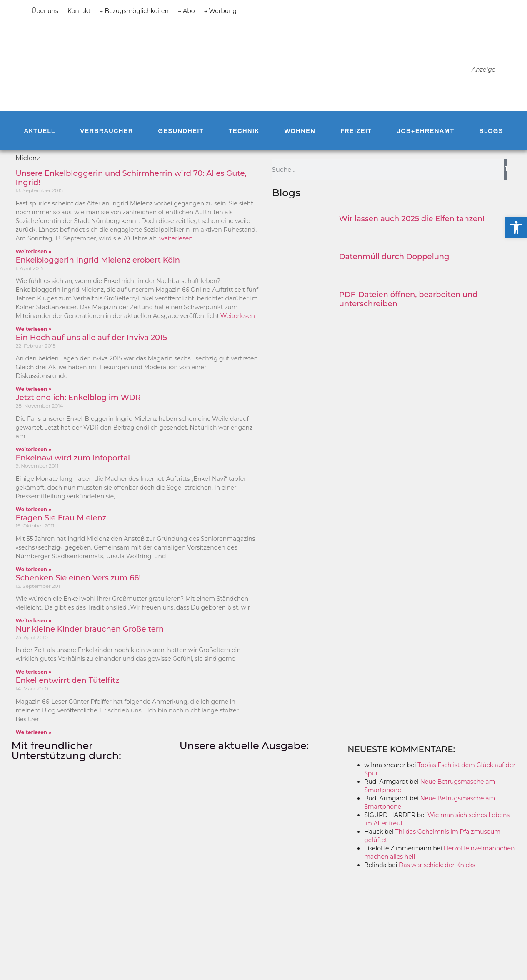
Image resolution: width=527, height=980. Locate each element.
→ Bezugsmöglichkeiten (135, 11)
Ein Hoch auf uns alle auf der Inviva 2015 (92, 337)
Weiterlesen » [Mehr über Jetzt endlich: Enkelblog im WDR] (34, 449)
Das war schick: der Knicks (437, 865)
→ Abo (186, 11)
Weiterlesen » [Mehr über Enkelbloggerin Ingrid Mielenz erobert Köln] (34, 329)
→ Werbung (220, 11)
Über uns (45, 11)
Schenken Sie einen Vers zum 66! (79, 578)
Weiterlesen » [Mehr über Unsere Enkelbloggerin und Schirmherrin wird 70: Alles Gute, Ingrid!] (34, 251)
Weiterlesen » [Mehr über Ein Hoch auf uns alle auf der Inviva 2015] (34, 389)
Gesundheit (181, 131)
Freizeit (356, 131)
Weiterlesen (238, 316)
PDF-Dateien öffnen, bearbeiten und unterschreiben (408, 299)
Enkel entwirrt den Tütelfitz (68, 680)
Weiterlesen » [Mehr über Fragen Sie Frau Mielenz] (34, 569)
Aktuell (39, 131)
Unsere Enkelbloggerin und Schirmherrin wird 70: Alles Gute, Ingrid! (131, 178)
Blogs (491, 131)
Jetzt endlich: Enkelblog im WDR (78, 397)
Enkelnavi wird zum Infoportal (73, 458)
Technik (244, 131)
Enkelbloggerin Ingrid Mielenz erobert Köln (98, 260)
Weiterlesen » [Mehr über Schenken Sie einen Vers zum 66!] (34, 621)
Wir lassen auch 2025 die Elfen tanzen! (412, 219)
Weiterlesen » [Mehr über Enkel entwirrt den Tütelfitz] (34, 732)
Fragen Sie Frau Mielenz (61, 518)
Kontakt (79, 11)
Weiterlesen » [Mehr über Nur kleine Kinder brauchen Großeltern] (34, 672)
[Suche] (506, 169)
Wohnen (300, 131)
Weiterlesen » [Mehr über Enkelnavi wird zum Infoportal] (34, 509)
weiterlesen (176, 238)
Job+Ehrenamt (425, 131)
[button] (516, 227)
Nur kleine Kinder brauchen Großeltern (90, 629)
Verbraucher (106, 131)
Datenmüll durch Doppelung (394, 257)
